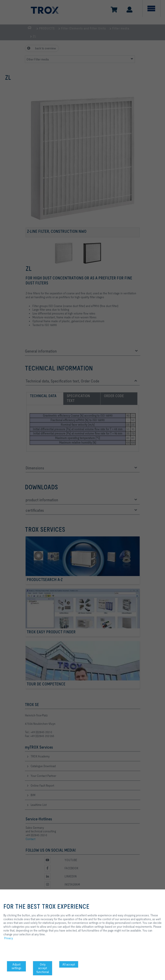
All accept (69, 964)
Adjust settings (16, 966)
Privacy (8, 938)
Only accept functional (43, 968)
